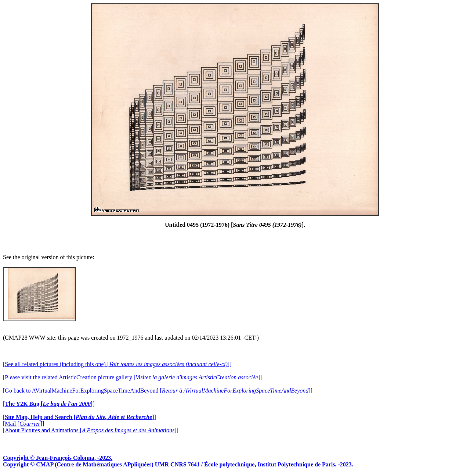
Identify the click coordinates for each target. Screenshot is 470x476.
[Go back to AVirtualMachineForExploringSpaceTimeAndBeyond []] (158, 391)
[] (49, 404)
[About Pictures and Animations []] (91, 430)
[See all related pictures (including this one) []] (117, 364)
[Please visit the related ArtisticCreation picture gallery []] (132, 377)
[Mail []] (23, 424)
